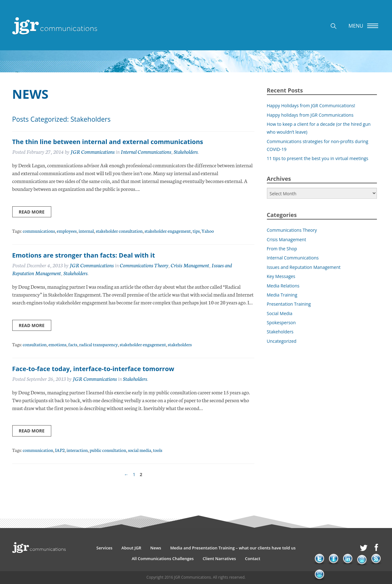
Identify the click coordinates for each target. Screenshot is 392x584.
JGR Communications (93, 151)
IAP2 (60, 450)
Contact (253, 559)
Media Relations (283, 286)
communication (38, 450)
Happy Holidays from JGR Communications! (311, 106)
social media (140, 450)
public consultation (108, 450)
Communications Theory (144, 265)
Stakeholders (186, 151)
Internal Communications (146, 151)
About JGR (131, 548)
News (156, 548)
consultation (35, 344)
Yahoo (208, 231)
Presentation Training (289, 304)
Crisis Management (190, 265)
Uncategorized (282, 341)
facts (73, 344)
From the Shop (282, 249)
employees (67, 231)
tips (196, 231)
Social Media (280, 313)
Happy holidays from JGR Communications (310, 115)
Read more (32, 212)
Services (105, 548)
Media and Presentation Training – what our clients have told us (233, 548)
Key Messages (281, 276)
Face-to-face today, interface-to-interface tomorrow (93, 369)
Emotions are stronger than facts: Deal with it (84, 255)
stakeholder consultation (119, 231)
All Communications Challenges (163, 559)
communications (39, 231)
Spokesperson (281, 323)
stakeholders (180, 344)
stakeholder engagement (168, 231)
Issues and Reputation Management (304, 267)
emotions (57, 344)
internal (86, 231)
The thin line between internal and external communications (108, 142)
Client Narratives (219, 559)
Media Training (282, 295)
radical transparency (99, 344)
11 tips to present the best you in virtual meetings (318, 158)
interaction (77, 450)
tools (158, 450)
